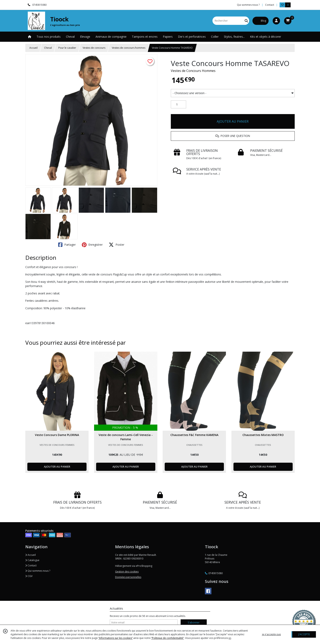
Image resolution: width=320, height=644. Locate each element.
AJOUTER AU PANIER (233, 121)
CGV (29, 576)
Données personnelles (128, 577)
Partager (67, 245)
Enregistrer (92, 245)
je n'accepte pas (271, 634)
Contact (270, 5)
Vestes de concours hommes (129, 48)
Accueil (33, 48)
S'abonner (194, 623)
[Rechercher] (246, 21)
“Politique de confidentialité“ (168, 638)
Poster (117, 245)
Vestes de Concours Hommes (193, 71)
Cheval (48, 48)
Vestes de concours (94, 48)
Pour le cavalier (67, 48)
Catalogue (32, 560)
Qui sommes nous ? (38, 571)
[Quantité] (178, 105)
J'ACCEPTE (304, 634)
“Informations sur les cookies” (116, 638)
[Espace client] (276, 21)
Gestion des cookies (127, 572)
